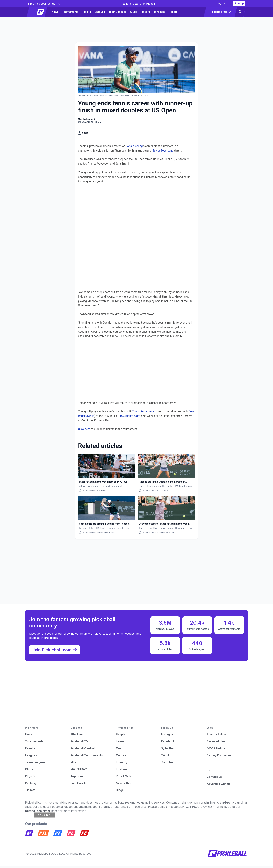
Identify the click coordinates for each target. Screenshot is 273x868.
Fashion (121, 771)
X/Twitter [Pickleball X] (168, 750)
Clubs (134, 12)
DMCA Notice (216, 750)
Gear (119, 750)
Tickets (173, 12)
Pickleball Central (83, 750)
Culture (121, 757)
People (121, 736)
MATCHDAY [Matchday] (79, 771)
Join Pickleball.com (56, 651)
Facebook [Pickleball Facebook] (168, 743)
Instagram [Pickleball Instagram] (168, 736)
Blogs (120, 792)
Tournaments (70, 12)
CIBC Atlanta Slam (129, 416)
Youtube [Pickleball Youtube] (167, 764)
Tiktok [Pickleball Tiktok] (165, 757)
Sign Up (239, 3)
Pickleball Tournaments (87, 757)
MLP (73, 764)
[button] (38, 12)
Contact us (214, 779)
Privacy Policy (216, 736)
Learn (120, 743)
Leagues (100, 12)
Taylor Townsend (163, 151)
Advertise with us (219, 786)
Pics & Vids (124, 778)
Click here (84, 429)
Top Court (77, 778)
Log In (224, 3)
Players (145, 12)
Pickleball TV (79, 743)
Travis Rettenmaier (144, 411)
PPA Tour (77, 736)
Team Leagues (118, 12)
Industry (122, 764)
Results (86, 12)
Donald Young (134, 146)
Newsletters (124, 785)
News (55, 12)
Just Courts (79, 785)
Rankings (159, 12)
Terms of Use (216, 743)
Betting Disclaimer (219, 757)
